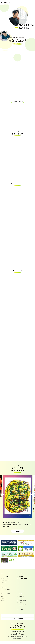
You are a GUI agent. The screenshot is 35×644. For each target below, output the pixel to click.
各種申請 (20, 594)
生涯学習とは (5, 578)
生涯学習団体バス (22, 601)
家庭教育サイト (5, 581)
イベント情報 (5, 576)
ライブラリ (20, 609)
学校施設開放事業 (22, 605)
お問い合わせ (18, 615)
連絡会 (3, 601)
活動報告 (4, 583)
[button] (2, 495)
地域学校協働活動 (6, 594)
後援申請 (20, 603)
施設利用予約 (21, 596)
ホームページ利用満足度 (18, 619)
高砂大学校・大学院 (22, 578)
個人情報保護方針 (17, 639)
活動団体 (4, 598)
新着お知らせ (5, 574)
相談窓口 (4, 587)
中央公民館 (20, 574)
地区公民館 (20, 576)
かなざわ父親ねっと (6, 589)
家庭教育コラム (5, 585)
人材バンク (20, 598)
